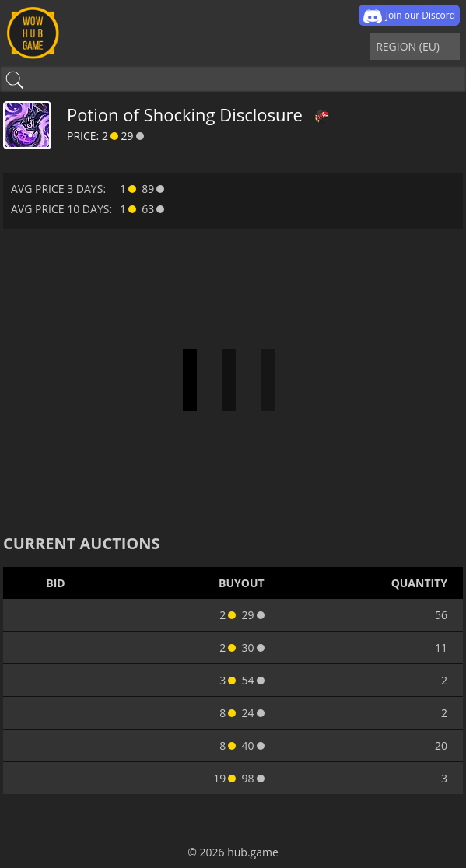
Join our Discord (409, 16)
